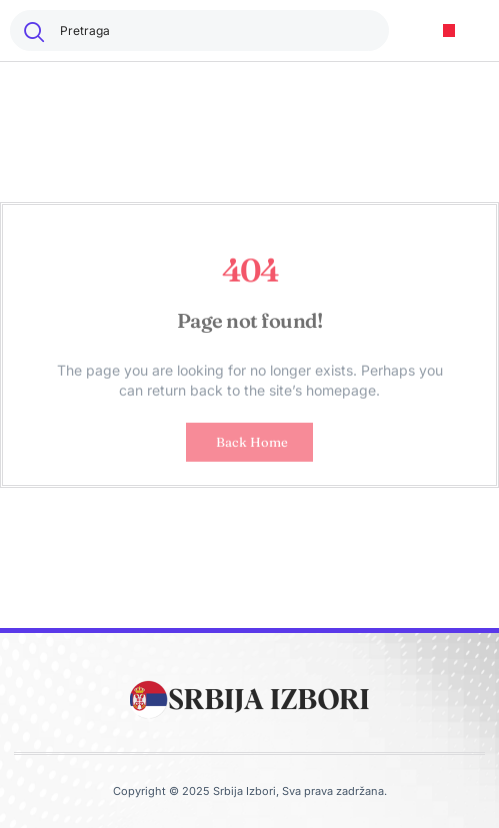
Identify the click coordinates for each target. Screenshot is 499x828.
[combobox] (199, 30)
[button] (449, 30)
